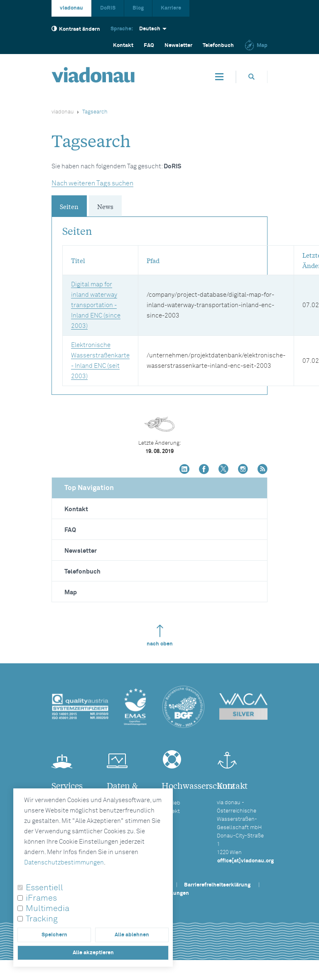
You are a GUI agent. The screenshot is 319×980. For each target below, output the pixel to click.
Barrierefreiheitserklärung (217, 885)
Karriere (171, 8)
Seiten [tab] (69, 206)
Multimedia (48, 909)
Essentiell (44, 888)
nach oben (160, 636)
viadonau (71, 8)
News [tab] (105, 206)
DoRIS (108, 8)
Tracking (42, 919)
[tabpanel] (159, 302)
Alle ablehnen (132, 935)
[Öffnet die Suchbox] (252, 77)
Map (256, 46)
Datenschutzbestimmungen (64, 863)
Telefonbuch (218, 46)
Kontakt (123, 46)
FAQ (70, 530)
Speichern (54, 935)
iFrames (41, 898)
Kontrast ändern (76, 29)
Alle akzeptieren (93, 953)
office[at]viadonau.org (245, 861)
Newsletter (178, 46)
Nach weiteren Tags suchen (92, 183)
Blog (138, 8)
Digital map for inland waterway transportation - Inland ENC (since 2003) (96, 305)
